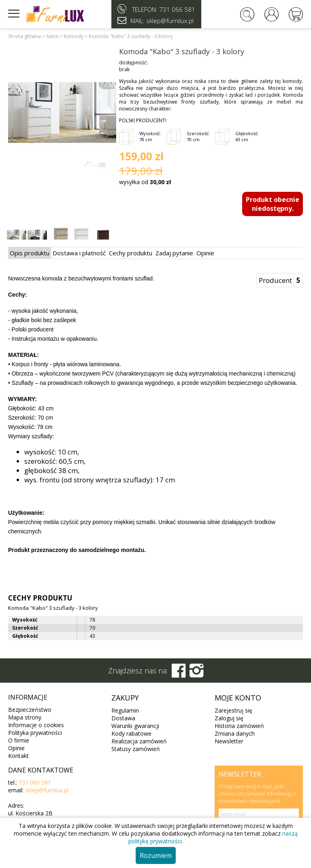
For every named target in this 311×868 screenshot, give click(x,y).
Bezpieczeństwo (30, 710)
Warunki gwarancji (135, 726)
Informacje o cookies (36, 725)
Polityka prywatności (35, 733)
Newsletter (229, 741)
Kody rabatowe (131, 733)
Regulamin (125, 710)
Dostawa (123, 718)
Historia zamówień (239, 726)
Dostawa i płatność (79, 253)
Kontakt (18, 756)
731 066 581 (177, 9)
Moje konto (238, 698)
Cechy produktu (131, 253)
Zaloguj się (229, 718)
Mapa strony (25, 717)
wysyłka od (145, 182)
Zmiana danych (235, 733)
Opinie (205, 253)
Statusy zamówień (136, 749)
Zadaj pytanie (174, 253)
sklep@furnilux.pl (47, 790)
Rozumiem (156, 855)
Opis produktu (30, 253)
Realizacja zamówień (139, 741)
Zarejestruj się (233, 710)
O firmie (19, 740)
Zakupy (125, 698)
